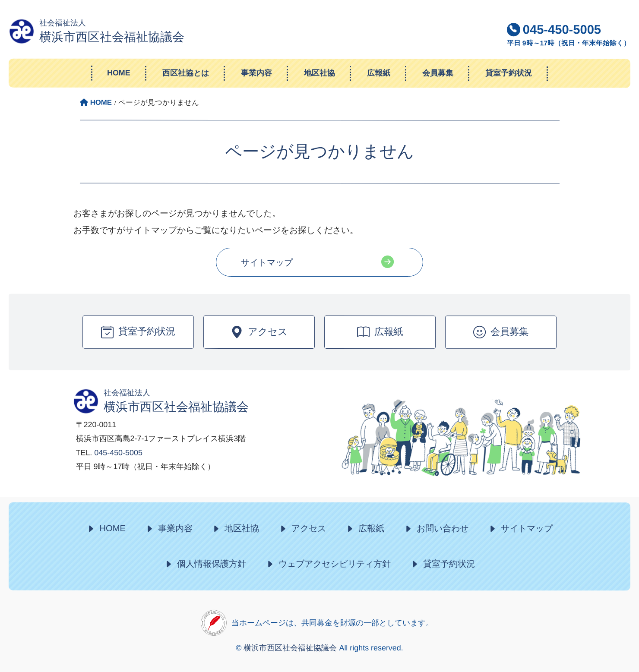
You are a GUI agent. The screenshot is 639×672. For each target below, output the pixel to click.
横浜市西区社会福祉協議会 (290, 648)
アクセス (309, 528)
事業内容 (175, 528)
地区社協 (242, 528)
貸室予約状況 (449, 564)
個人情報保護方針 (212, 564)
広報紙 (371, 528)
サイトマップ (267, 262)
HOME (112, 528)
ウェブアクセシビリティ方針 (335, 564)
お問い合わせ (443, 529)
